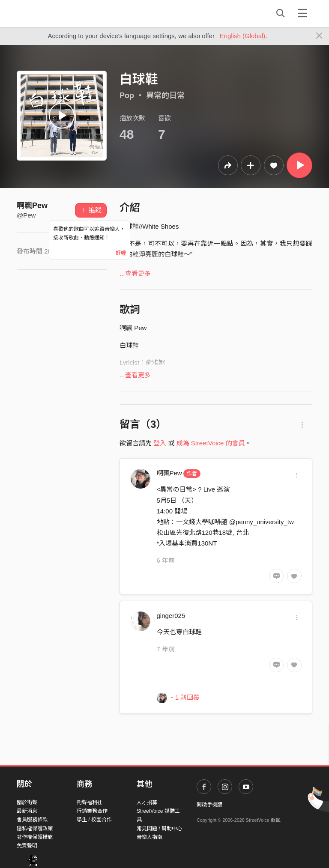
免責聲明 (27, 846)
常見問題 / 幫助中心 (159, 829)
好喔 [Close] (121, 253)
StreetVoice (52, 13)
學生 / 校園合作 (94, 820)
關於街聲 (27, 802)
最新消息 (27, 811)
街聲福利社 (90, 802)
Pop (127, 95)
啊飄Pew (32, 206)
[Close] (319, 36)
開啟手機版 (209, 805)
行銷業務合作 (92, 811)
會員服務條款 (32, 820)
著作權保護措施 (35, 837)
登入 (160, 443)
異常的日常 (165, 95)
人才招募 (147, 802)
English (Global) (243, 36)
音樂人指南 (150, 837)
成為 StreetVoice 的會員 (211, 443)
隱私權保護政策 (35, 829)
